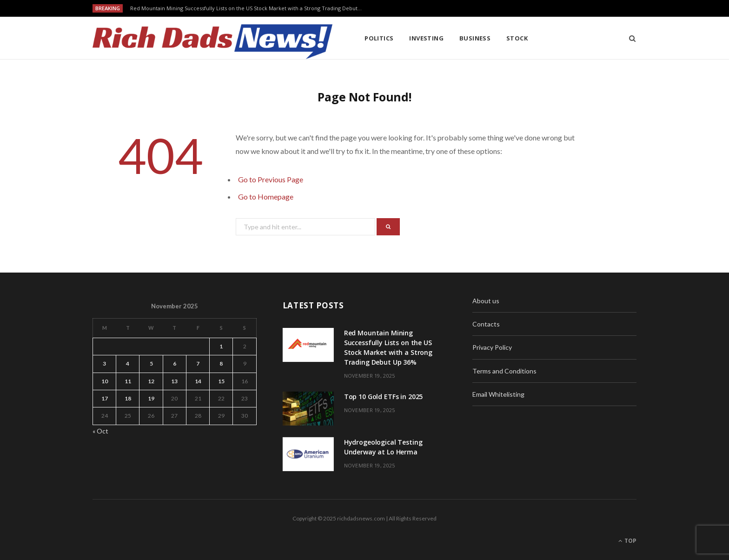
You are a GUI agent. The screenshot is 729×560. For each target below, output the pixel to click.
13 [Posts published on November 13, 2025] (174, 381)
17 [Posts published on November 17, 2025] (105, 398)
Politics (379, 38)
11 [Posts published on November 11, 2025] (128, 381)
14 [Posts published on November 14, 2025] (198, 381)
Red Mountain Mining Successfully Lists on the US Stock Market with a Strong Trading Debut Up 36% (249, 8)
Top (627, 541)
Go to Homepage (266, 197)
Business (475, 38)
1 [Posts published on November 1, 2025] (221, 346)
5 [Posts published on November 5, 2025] (151, 363)
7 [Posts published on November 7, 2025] (198, 363)
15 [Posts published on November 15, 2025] (221, 381)
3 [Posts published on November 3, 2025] (104, 363)
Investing (426, 38)
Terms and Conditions (504, 371)
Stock (517, 38)
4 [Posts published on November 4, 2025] (128, 363)
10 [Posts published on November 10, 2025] (105, 381)
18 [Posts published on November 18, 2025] (128, 398)
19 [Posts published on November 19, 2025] (151, 398)
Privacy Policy (492, 347)
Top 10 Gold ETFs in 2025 (384, 397)
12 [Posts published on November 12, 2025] (151, 381)
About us (486, 301)
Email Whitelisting (498, 394)
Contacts (486, 324)
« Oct (100, 431)
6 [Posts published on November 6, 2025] (175, 363)
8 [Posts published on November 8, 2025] (221, 363)
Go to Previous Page (271, 179)
